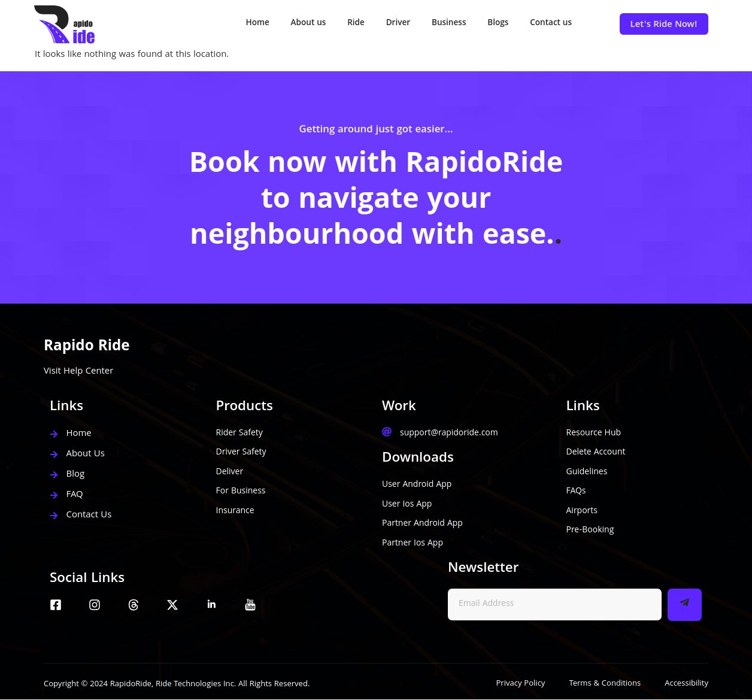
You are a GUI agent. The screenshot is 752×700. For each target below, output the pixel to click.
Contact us (550, 24)
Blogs (493, 24)
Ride (341, 24)
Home (236, 24)
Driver (387, 24)
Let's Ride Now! (664, 25)
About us (290, 24)
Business (440, 24)
